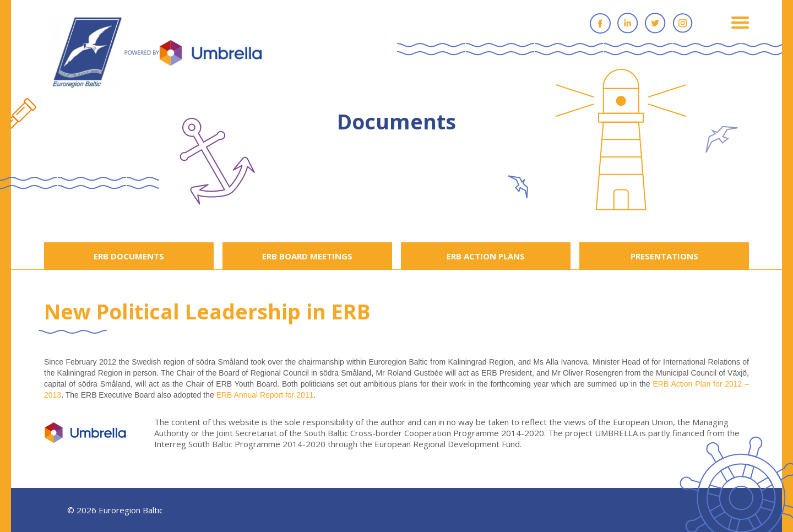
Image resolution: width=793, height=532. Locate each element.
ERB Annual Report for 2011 (265, 395)
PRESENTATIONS (664, 256)
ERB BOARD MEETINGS (307, 256)
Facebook (600, 23)
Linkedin (628, 23)
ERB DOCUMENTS (129, 256)
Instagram (683, 23)
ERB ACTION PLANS (486, 256)
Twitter (655, 23)
